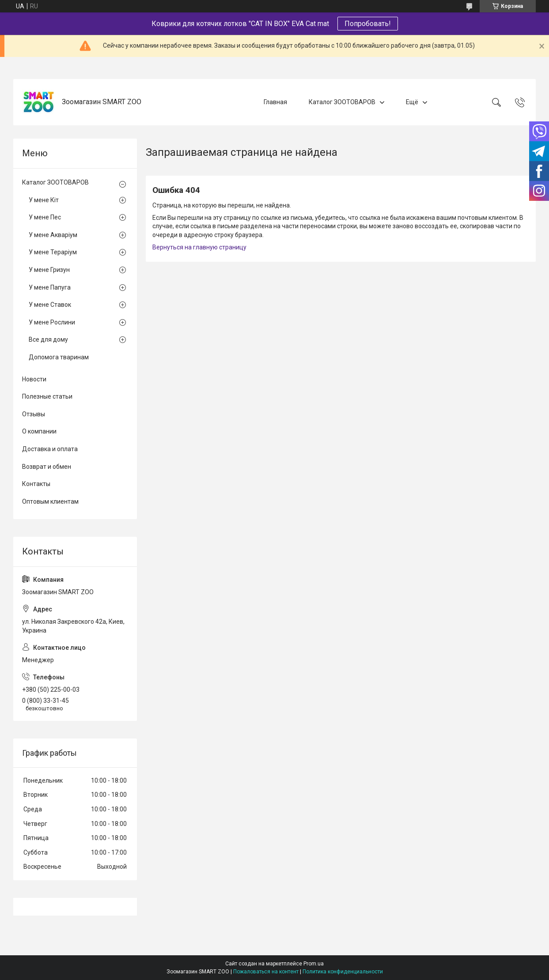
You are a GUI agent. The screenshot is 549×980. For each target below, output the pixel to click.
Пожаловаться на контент (266, 972)
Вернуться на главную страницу (199, 247)
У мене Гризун (49, 270)
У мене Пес (45, 217)
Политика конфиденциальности (343, 972)
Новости (34, 379)
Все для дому (48, 339)
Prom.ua (314, 964)
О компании (39, 431)
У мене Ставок (50, 305)
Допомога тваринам (59, 357)
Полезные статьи (47, 396)
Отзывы (34, 414)
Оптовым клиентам (50, 501)
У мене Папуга (50, 287)
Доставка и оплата (50, 449)
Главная (275, 102)
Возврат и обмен (47, 467)
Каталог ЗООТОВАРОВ (342, 102)
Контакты (36, 484)
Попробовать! (368, 24)
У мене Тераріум (53, 252)
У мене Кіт (44, 200)
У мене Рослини (52, 322)
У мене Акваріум (53, 235)
